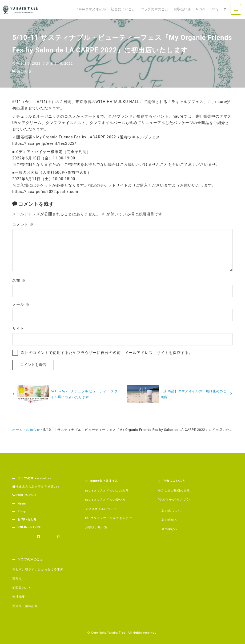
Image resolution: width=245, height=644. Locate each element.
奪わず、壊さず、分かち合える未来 (38, 569)
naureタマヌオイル (104, 481)
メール (21, 304)
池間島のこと (22, 588)
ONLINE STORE (29, 527)
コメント (23, 225)
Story (22, 511)
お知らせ (25, 71)
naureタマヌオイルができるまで (109, 518)
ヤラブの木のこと (30, 560)
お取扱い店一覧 (96, 527)
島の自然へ (170, 520)
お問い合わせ (27, 519)
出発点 (17, 578)
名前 (19, 280)
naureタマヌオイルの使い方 (105, 500)
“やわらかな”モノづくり (175, 500)
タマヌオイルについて (101, 509)
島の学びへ (170, 529)
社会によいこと (174, 481)
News (22, 504)
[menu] (236, 9)
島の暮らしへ (171, 511)
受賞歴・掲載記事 (25, 606)
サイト (18, 328)
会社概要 (19, 597)
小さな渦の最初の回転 (174, 491)
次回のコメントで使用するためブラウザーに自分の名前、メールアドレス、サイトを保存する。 (107, 353)
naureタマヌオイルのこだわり (107, 491)
